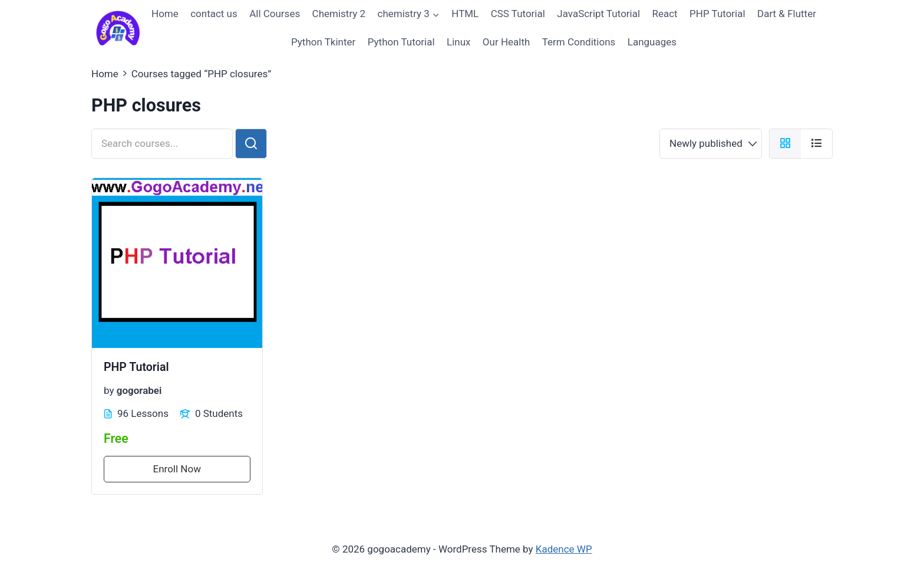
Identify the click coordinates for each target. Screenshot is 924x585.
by (109, 390)
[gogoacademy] (118, 28)
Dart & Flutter (787, 14)
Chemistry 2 (339, 14)
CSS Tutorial (518, 14)
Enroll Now (177, 469)
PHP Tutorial (717, 14)
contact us (214, 14)
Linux (458, 42)
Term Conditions (579, 42)
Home (165, 14)
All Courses (275, 14)
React (664, 14)
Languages (652, 42)
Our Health (506, 42)
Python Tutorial (401, 42)
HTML (465, 14)
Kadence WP (564, 549)
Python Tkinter (323, 42)
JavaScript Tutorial (598, 14)
